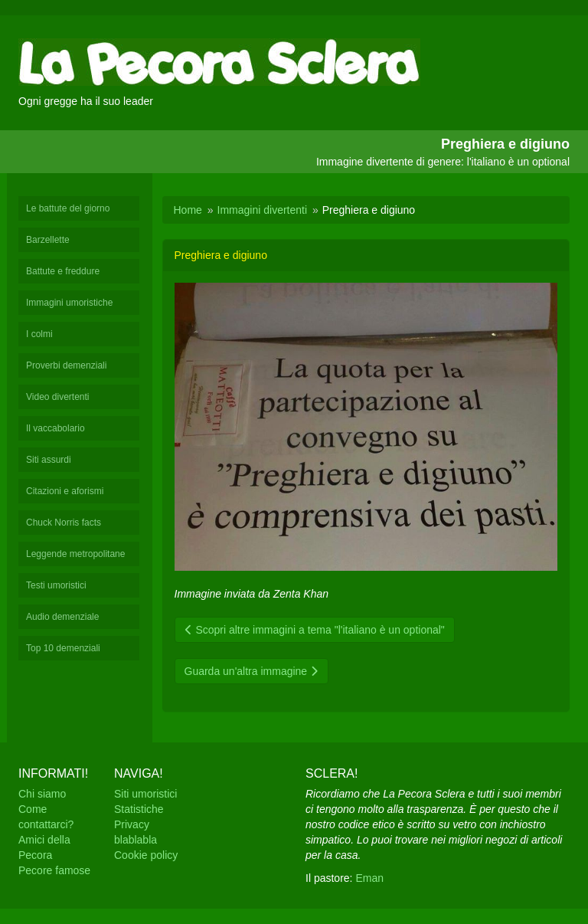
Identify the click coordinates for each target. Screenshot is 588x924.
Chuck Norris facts (64, 523)
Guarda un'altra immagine (252, 671)
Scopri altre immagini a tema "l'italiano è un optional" (315, 630)
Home (188, 210)
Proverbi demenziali (66, 365)
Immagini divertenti (263, 210)
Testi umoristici (56, 585)
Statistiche (139, 809)
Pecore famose (54, 870)
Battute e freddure (63, 271)
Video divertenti (58, 397)
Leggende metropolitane (75, 554)
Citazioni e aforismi (65, 491)
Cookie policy (146, 855)
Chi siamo (42, 794)
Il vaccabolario (56, 428)
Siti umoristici (145, 794)
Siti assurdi (49, 460)
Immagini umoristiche (69, 303)
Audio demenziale (62, 617)
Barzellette (48, 240)
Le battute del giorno (68, 208)
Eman (369, 878)
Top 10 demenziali (63, 648)
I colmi (39, 334)
